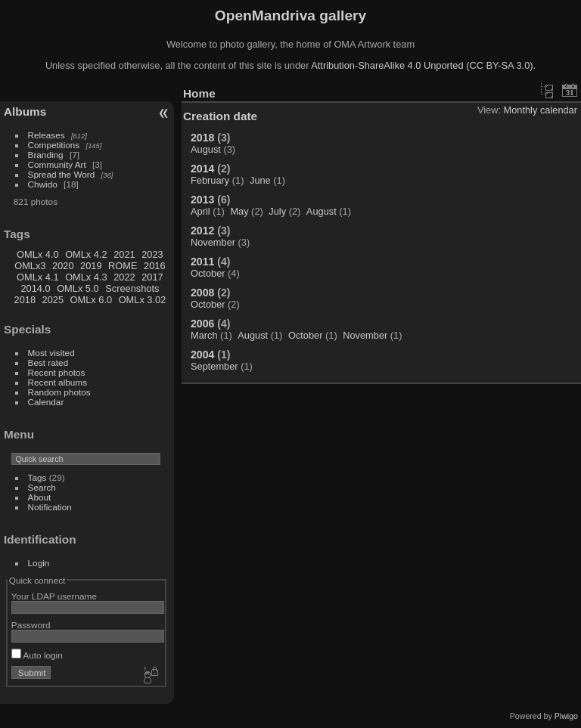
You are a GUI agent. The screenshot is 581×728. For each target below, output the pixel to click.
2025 (53, 300)
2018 (25, 300)
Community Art (57, 164)
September (214, 366)
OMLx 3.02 (143, 300)
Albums (25, 112)
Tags (37, 477)
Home (199, 93)
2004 (202, 355)
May (239, 211)
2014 (202, 169)
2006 (202, 324)
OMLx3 (30, 266)
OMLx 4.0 (37, 254)
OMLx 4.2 (86, 254)
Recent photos (57, 372)
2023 (152, 254)
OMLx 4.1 (37, 277)
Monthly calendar (541, 110)
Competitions (54, 145)
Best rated (48, 362)
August (206, 149)
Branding (46, 155)
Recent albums (57, 382)
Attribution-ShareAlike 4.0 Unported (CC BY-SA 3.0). (423, 65)
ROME (123, 266)
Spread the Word (62, 174)
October (208, 273)
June (260, 180)
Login (39, 563)
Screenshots (132, 288)
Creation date (220, 116)
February (210, 180)
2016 (154, 266)
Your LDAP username (54, 596)
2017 (152, 277)
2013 (202, 200)
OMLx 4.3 (86, 277)
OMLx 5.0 (78, 288)
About (40, 497)
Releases (47, 135)
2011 (202, 262)
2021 (124, 254)
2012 (202, 231)
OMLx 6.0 (91, 300)
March (204, 335)
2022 (124, 277)
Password (31, 625)
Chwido (43, 184)
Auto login (37, 655)
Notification (50, 507)
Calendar (46, 402)
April (200, 211)
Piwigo (566, 716)
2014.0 (35, 288)
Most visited (51, 353)
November (213, 242)
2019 (91, 266)
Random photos (59, 392)
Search (42, 487)
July (277, 211)
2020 (63, 266)
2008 (202, 293)
